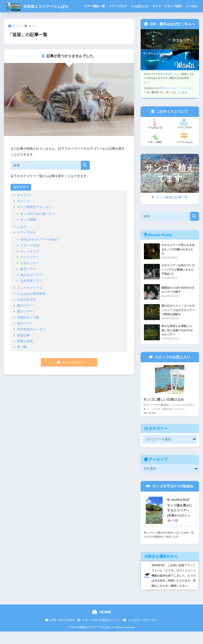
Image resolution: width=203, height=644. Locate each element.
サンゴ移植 (28, 232)
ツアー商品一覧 (95, 6)
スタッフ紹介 (155, 150)
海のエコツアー (31, 287)
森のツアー (25, 324)
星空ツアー (28, 281)
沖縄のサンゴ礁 (28, 330)
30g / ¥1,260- (150, 425)
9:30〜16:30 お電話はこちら (99, 632)
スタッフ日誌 (30, 257)
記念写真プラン (31, 293)
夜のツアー (25, 318)
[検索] (85, 178)
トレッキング (30, 263)
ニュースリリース (30, 300)
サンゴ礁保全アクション (34, 219)
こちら (179, 104)
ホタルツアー (30, 275)
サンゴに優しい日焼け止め (164, 412)
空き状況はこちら (170, 86)
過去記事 (23, 347)
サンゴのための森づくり (38, 226)
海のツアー (25, 335)
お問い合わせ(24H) (60, 632)
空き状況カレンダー (31, 341)
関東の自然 (25, 353)
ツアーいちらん (184, 150)
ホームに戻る (69, 375)
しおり (22, 239)
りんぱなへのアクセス (140, 632)
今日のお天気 (27, 312)
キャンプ (23, 213)
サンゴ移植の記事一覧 (170, 210)
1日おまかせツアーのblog (38, 252)
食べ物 (22, 359)
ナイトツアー (30, 269)
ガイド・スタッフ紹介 (168, 6)
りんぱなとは (140, 6)
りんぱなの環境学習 (31, 306)
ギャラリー (25, 207)
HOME (102, 624)
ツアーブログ (118, 6)
